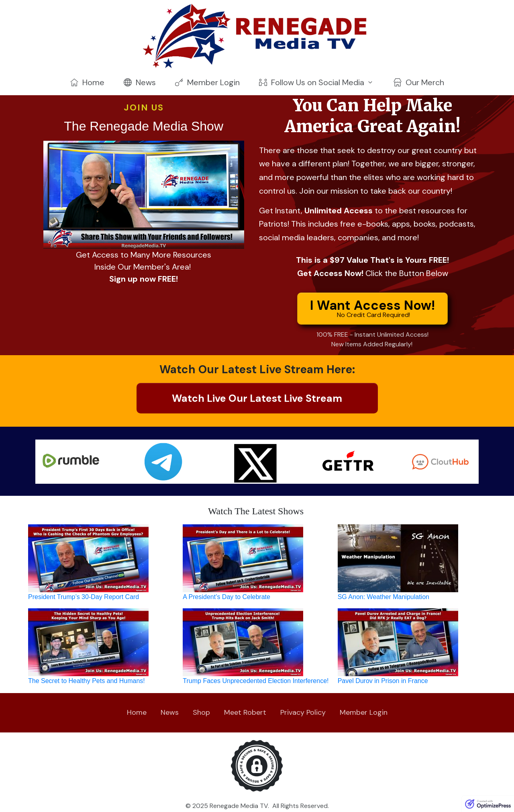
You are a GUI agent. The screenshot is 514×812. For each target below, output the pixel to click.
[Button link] (372, 309)
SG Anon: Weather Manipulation (383, 597)
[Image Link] (144, 195)
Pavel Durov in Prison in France (383, 681)
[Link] (87, 82)
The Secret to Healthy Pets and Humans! (87, 681)
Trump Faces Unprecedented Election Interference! (256, 681)
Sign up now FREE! (144, 279)
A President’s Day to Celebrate (226, 597)
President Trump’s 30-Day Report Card (84, 597)
